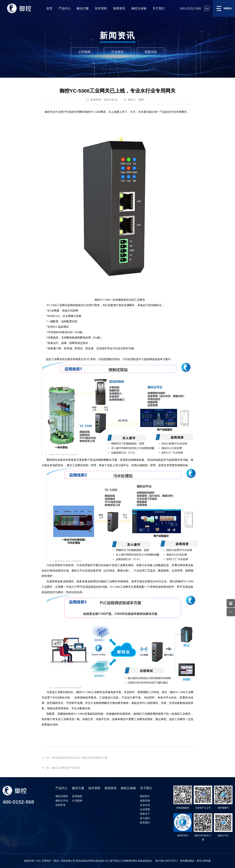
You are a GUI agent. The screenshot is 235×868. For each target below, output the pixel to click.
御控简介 (145, 796)
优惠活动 (151, 52)
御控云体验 (139, 8)
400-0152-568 (190, 8)
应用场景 (77, 796)
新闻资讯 (119, 8)
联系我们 (145, 822)
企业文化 (145, 805)
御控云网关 (62, 796)
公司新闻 (84, 52)
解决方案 (83, 8)
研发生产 (145, 814)
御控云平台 (62, 801)
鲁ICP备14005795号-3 (166, 861)
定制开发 (61, 805)
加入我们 (145, 818)
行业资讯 (117, 52)
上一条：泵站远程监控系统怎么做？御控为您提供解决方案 (75, 758)
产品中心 (65, 8)
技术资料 (101, 8)
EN (207, 8)
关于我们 (159, 8)
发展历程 (145, 801)
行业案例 (77, 801)
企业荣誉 (145, 809)
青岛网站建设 (187, 861)
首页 (49, 8)
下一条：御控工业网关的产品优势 (61, 768)
